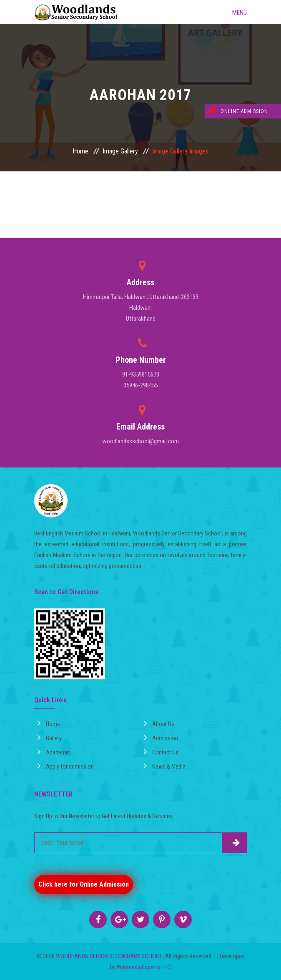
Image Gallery (120, 151)
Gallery (50, 737)
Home (80, 151)
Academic (54, 751)
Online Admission (244, 111)
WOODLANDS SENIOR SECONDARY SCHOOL (109, 956)
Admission (161, 737)
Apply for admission (66, 766)
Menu (233, 12)
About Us (159, 723)
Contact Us (161, 751)
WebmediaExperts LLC (144, 967)
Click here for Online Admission (84, 884)
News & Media (165, 766)
